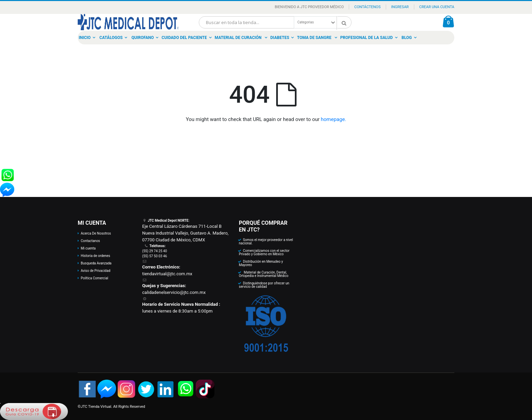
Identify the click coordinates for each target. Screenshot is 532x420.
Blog (407, 38)
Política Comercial (94, 278)
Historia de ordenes (96, 256)
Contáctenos (367, 7)
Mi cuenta (88, 248)
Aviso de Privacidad (96, 271)
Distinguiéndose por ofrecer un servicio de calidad (264, 285)
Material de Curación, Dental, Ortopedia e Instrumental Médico (264, 274)
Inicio (85, 38)
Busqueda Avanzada (96, 263)
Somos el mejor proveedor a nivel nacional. (266, 242)
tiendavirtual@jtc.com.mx (167, 274)
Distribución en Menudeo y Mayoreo (261, 263)
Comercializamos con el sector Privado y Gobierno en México (264, 252)
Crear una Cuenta (437, 7)
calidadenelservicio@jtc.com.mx (174, 292)
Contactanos (90, 241)
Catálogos (111, 38)
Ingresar (400, 7)
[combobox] (275, 22)
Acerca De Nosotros (96, 233)
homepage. (334, 119)
